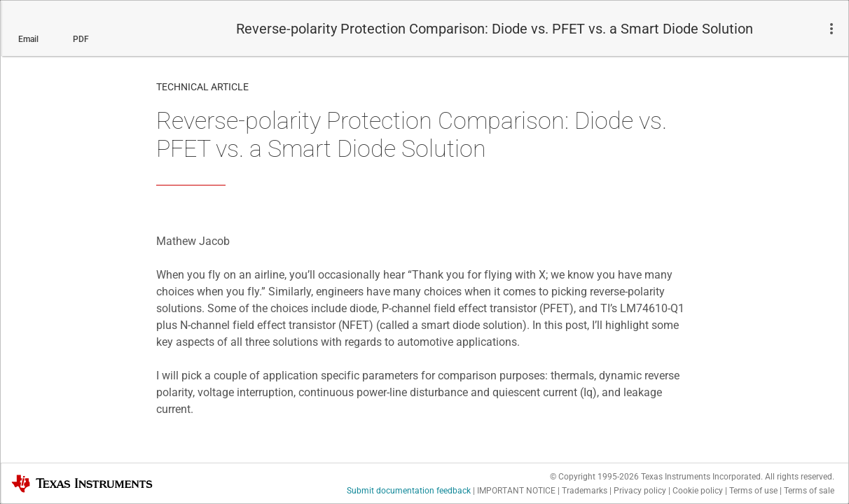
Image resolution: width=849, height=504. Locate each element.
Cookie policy (698, 491)
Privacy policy (640, 491)
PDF (81, 39)
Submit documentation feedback (409, 491)
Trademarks (585, 491)
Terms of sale (809, 491)
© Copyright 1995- (594, 477)
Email (28, 39)
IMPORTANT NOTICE (516, 491)
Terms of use (753, 491)
